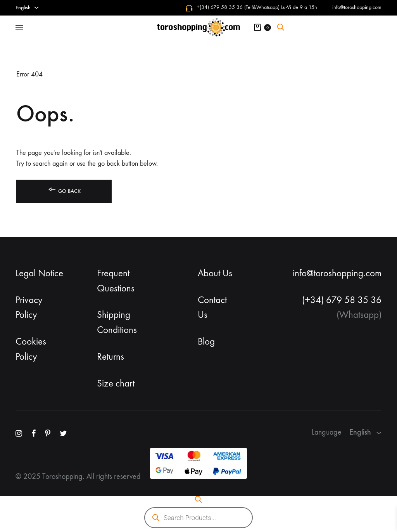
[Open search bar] (281, 27)
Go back (64, 190)
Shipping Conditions (117, 322)
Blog (206, 341)
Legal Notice (39, 273)
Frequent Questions (116, 281)
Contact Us (212, 308)
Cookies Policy (31, 349)
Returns (110, 357)
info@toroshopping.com (357, 7)
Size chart (116, 383)
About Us (215, 273)
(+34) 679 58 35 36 (342, 300)
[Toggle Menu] (19, 28)
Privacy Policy (29, 308)
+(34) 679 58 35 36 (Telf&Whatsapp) (238, 7)
